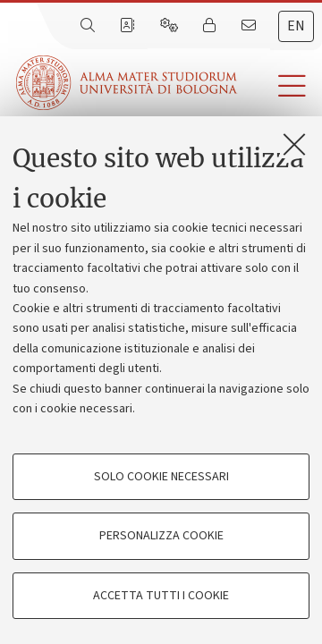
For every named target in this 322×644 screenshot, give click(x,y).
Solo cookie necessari (161, 477)
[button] (280, 86)
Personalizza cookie (161, 536)
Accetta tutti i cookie (161, 596)
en (296, 26)
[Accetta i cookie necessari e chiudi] (294, 144)
